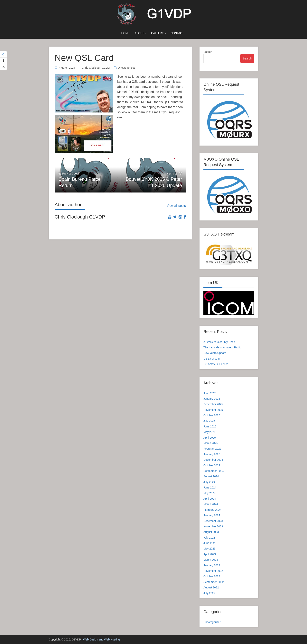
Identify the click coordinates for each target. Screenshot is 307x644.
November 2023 (213, 526)
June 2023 (210, 543)
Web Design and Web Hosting (102, 640)
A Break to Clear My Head (219, 342)
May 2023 (209, 549)
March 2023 (211, 560)
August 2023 (211, 532)
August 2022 (211, 587)
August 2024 (211, 476)
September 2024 (214, 471)
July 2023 (209, 538)
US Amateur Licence (216, 364)
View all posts (176, 206)
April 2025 (210, 438)
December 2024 (213, 460)
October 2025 (212, 415)
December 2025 (213, 404)
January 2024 (212, 515)
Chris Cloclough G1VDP (97, 68)
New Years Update (215, 353)
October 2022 (212, 576)
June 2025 (210, 426)
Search (208, 52)
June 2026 (210, 393)
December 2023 (213, 521)
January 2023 (212, 565)
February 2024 (212, 510)
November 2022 (213, 571)
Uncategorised (127, 68)
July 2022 (209, 593)
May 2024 (209, 493)
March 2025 (211, 443)
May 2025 (209, 432)
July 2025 (209, 421)
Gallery (157, 33)
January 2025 (212, 454)
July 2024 (209, 482)
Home (125, 33)
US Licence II (212, 359)
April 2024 (210, 499)
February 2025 (212, 449)
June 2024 (210, 487)
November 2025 (213, 410)
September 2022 (214, 582)
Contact (177, 33)
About (139, 33)
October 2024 (212, 465)
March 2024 (211, 504)
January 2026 (212, 399)
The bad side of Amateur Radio (222, 347)
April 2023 (210, 554)
